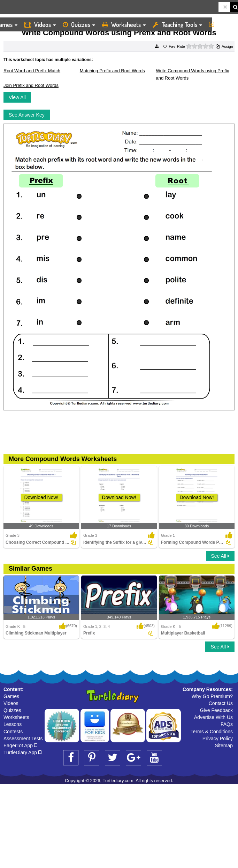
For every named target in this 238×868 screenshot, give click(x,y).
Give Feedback (216, 710)
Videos (40, 24)
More (222, 24)
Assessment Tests (23, 739)
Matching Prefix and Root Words (112, 71)
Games (11, 696)
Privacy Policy (218, 739)
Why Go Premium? (212, 696)
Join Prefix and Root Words (31, 85)
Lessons (13, 724)
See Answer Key (27, 115)
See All (220, 556)
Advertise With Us (213, 717)
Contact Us (221, 703)
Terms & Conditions (212, 732)
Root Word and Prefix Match (32, 71)
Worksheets (124, 24)
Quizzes (79, 24)
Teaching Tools (177, 24)
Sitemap (224, 745)
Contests (13, 732)
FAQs (227, 724)
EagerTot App (20, 745)
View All (17, 97)
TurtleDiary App (22, 752)
